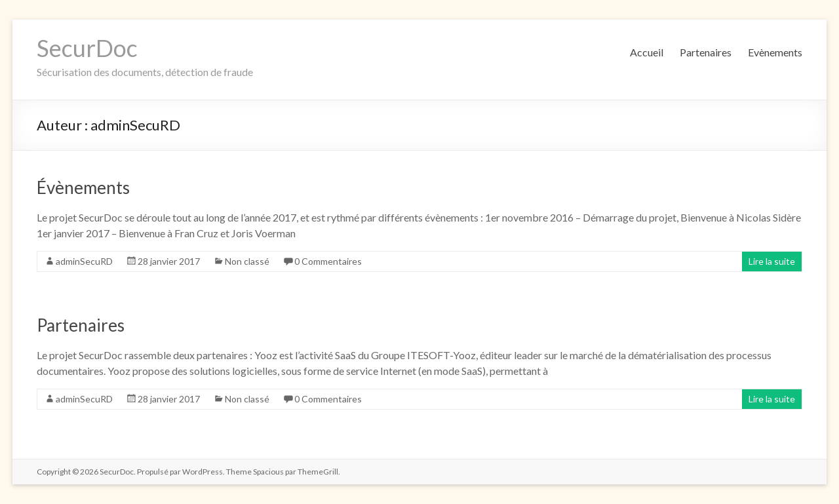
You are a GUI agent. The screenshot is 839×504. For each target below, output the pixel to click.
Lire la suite (772, 261)
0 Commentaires (328, 261)
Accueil (647, 52)
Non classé (247, 261)
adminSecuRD (84, 261)
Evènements (775, 52)
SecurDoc (87, 48)
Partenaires (706, 52)
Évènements (83, 187)
